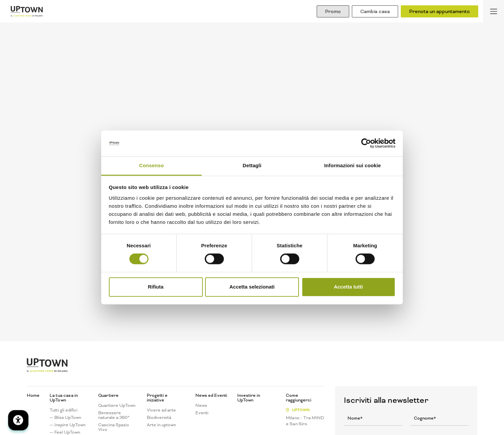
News (201, 406)
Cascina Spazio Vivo (114, 427)
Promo (333, 11)
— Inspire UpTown (68, 425)
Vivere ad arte (161, 410)
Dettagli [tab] (252, 165)
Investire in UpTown (249, 398)
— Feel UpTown (65, 432)
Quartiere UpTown (117, 406)
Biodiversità (159, 418)
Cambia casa (375, 11)
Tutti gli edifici (64, 410)
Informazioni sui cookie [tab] (353, 165)
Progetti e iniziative (157, 398)
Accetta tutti (348, 287)
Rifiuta (156, 287)
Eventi (202, 413)
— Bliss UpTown (65, 418)
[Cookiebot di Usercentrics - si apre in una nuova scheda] (366, 143)
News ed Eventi (211, 395)
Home (33, 395)
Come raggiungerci (299, 398)
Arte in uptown (161, 425)
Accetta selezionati (252, 287)
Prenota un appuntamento (439, 11)
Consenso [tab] (151, 165)
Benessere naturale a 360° (114, 415)
